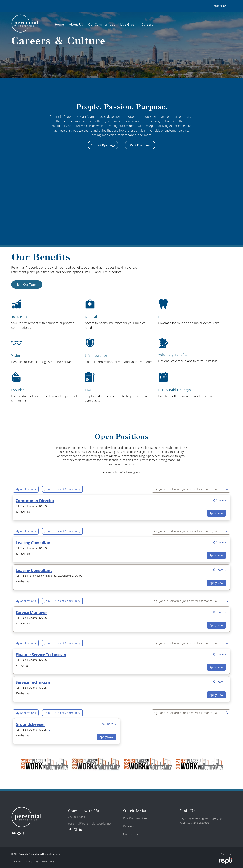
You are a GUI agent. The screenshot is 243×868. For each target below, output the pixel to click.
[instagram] (75, 830)
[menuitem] (219, 6)
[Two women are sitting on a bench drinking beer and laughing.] (181, 231)
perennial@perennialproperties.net (90, 824)
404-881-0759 (77, 817)
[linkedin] (81, 830)
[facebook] (70, 830)
